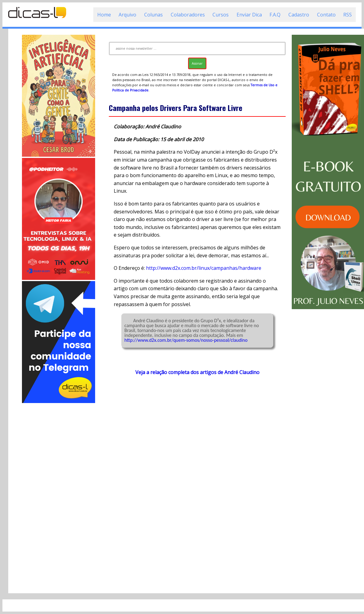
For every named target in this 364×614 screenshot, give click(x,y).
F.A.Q (275, 15)
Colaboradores (188, 15)
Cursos (221, 15)
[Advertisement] (59, 496)
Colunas (153, 15)
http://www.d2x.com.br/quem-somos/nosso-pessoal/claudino (186, 340)
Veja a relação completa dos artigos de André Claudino (197, 372)
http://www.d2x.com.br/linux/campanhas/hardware (204, 268)
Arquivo (127, 15)
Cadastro (299, 15)
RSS (348, 15)
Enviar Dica (249, 15)
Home (104, 15)
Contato (326, 15)
